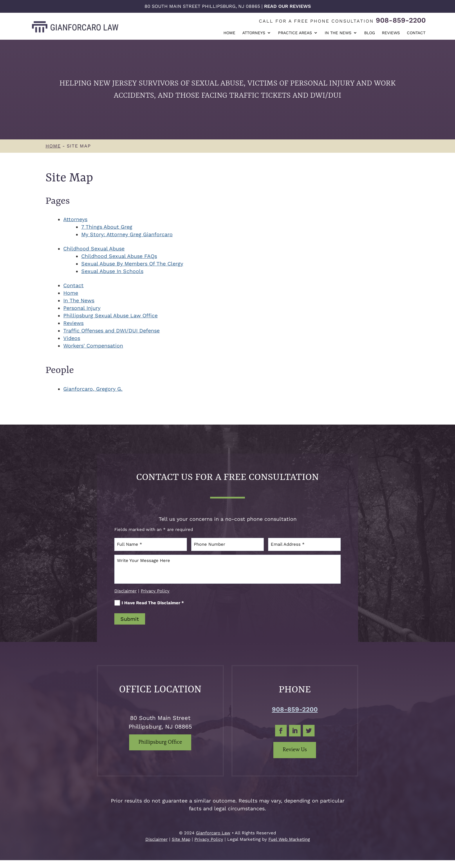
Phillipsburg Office (160, 742)
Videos (72, 338)
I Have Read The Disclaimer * (149, 603)
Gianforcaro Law (213, 833)
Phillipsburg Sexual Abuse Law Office (110, 315)
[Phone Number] (228, 544)
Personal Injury (82, 308)
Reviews (391, 33)
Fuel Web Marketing (289, 839)
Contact (416, 33)
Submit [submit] (130, 619)
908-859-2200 (401, 20)
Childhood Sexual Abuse (94, 249)
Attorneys (254, 33)
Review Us (295, 750)
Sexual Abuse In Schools (112, 271)
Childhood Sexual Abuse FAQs (119, 256)
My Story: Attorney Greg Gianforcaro (127, 234)
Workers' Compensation (93, 346)
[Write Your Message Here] (228, 569)
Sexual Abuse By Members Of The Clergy (132, 264)
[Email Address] (304, 544)
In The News (338, 33)
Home (229, 33)
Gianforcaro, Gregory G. (93, 389)
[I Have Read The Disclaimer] (117, 603)
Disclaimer (126, 591)
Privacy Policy (155, 591)
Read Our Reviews (287, 6)
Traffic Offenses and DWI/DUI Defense (111, 331)
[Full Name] (151, 544)
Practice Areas (295, 33)
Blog (370, 33)
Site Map (181, 839)
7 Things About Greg (107, 227)
